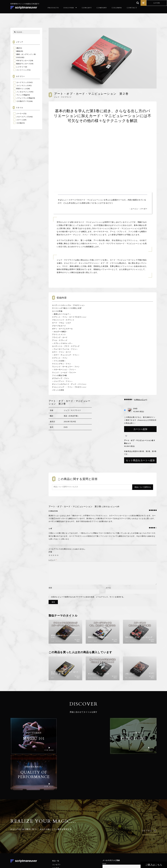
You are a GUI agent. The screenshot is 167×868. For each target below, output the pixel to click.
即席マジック (22, 89)
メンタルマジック (23, 92)
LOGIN (157, 3)
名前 (50, 588)
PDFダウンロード (23, 61)
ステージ (20, 120)
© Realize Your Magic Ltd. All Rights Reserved (142, 845)
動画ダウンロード (23, 64)
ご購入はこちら (154, 865)
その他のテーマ (22, 101)
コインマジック (22, 85)
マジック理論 (22, 95)
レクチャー (21, 67)
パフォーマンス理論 (24, 98)
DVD (18, 57)
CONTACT (132, 8)
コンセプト (56, 828)
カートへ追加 (140, 429)
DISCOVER (69, 8)
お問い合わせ (57, 843)
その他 (19, 123)
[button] (126, 436)
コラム (55, 839)
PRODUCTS (53, 8)
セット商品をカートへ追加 (140, 460)
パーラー (20, 114)
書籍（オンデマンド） (25, 54)
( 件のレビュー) (141, 400)
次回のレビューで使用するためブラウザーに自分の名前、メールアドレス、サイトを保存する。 (88, 597)
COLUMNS (117, 8)
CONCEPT (87, 8)
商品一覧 (56, 824)
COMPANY (102, 8)
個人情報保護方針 (132, 852)
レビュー (53, 560)
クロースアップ (22, 117)
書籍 (18, 51)
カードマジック (22, 82)
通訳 (18, 48)
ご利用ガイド (57, 836)
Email (104, 827)
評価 (50, 552)
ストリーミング (22, 70)
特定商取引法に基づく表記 (148, 852)
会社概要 (56, 832)
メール (108, 588)
